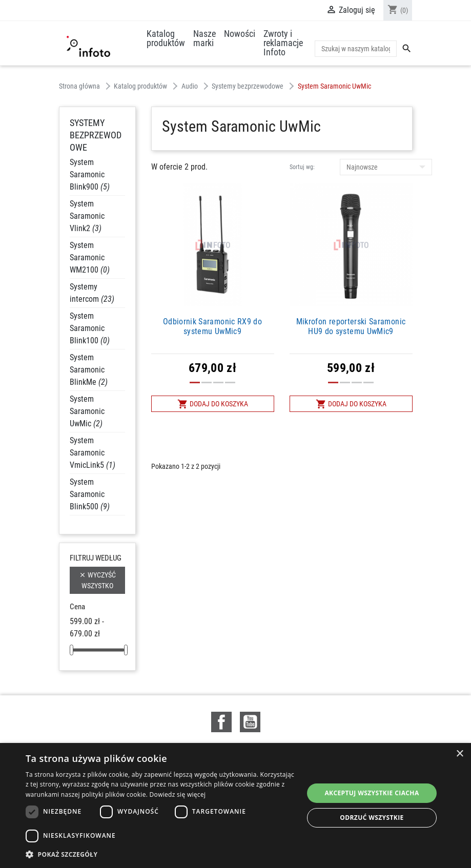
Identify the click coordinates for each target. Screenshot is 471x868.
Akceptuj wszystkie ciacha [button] (372, 793)
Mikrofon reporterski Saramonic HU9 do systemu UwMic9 (351, 326)
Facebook (221, 722)
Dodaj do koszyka (213, 404)
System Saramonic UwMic (87, 411)
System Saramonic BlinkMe (89, 370)
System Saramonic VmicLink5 (93, 453)
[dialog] (236, 805)
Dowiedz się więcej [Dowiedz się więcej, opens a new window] (178, 794)
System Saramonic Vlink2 (87, 216)
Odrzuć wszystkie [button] (372, 818)
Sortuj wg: (302, 167)
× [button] (459, 754)
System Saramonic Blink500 (90, 494)
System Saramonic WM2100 (90, 257)
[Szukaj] (356, 49)
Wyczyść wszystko (97, 580)
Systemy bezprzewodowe (96, 135)
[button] (160, 854)
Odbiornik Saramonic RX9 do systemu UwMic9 (212, 326)
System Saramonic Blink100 (90, 328)
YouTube (250, 722)
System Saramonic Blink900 (90, 174)
